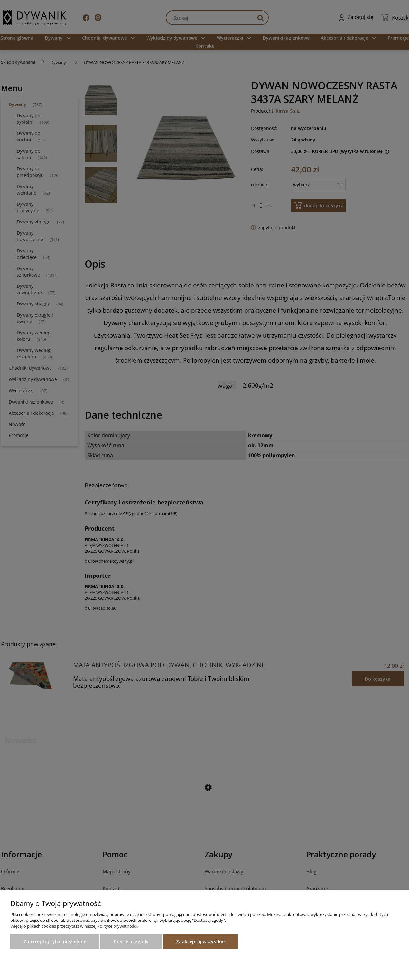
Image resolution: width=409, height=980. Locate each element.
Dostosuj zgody (131, 942)
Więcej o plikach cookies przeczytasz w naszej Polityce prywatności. (74, 926)
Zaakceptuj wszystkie (200, 942)
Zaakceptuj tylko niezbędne (55, 942)
